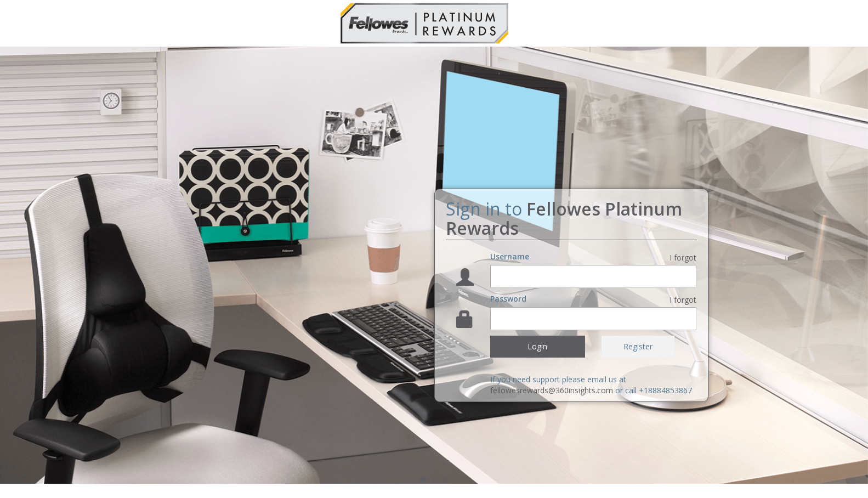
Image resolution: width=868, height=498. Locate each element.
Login (537, 346)
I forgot (683, 258)
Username (510, 256)
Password (508, 299)
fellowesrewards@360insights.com (552, 390)
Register (638, 346)
